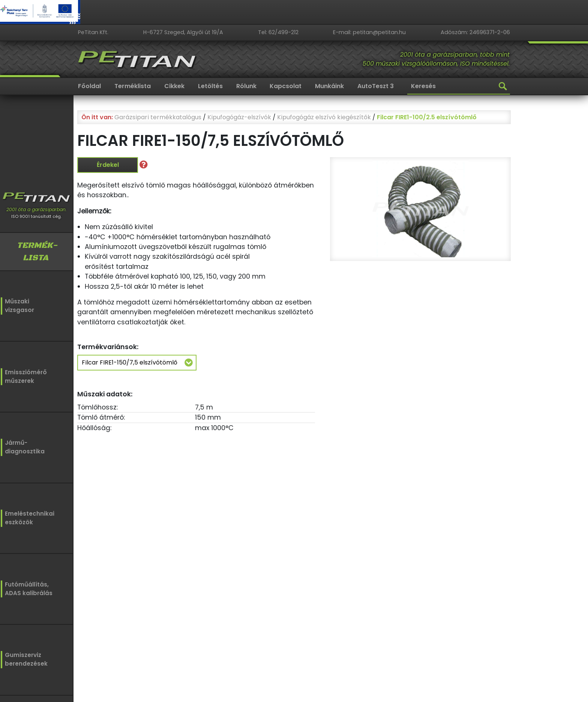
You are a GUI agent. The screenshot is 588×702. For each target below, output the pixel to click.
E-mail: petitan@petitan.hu (369, 32)
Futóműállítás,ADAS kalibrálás (26, 587)
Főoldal (89, 86)
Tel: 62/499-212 (278, 32)
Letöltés (210, 86)
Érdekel (108, 165)
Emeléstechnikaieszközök (27, 517)
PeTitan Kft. (93, 32)
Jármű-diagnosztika (23, 446)
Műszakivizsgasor (18, 306)
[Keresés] (459, 87)
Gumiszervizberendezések (23, 657)
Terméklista (133, 86)
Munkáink (329, 86)
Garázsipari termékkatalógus (158, 117)
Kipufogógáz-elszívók (239, 117)
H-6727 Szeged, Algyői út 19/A (183, 32)
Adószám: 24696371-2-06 (475, 32)
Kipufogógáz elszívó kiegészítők (324, 117)
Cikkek (174, 86)
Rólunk (246, 86)
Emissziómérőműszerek (23, 376)
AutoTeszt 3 (376, 86)
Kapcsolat (286, 86)
